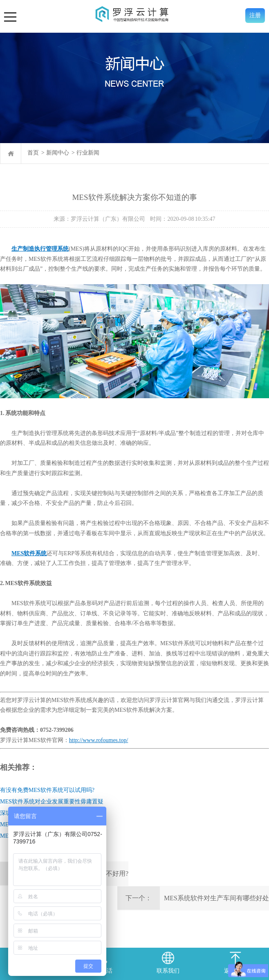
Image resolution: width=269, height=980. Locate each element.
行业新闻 (88, 153)
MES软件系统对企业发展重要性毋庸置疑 (52, 802)
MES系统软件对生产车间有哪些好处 (216, 898)
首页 (33, 153)
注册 (255, 15)
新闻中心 (58, 153)
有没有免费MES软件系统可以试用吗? (47, 790)
